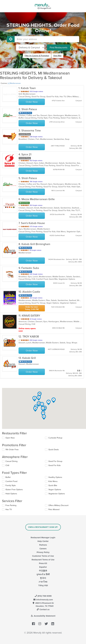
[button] (54, 400)
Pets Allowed (54, 509)
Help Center (43, 541)
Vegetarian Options (57, 494)
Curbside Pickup (55, 438)
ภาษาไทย (43, 582)
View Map (57, 56)
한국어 (43, 578)
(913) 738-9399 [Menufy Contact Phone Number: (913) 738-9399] (43, 596)
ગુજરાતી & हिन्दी (43, 574)
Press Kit (43, 563)
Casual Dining (11, 461)
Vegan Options (55, 490)
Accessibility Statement (43, 616)
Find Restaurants (59, 48)
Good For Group (55, 461)
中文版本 (43, 571)
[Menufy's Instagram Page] (40, 624)
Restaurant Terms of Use (43, 560)
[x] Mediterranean (14, 83)
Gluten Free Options (14, 490)
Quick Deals (54, 450)
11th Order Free (12, 450)
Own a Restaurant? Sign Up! (43, 527)
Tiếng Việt (43, 585)
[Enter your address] (47, 39)
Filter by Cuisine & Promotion (37, 56)
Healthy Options (55, 477)
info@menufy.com (43, 600)
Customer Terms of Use (43, 556)
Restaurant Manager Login (43, 538)
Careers (43, 549)
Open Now (10, 438)
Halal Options (11, 494)
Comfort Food (11, 481)
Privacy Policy (43, 552)
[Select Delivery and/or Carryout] (30, 48)
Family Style (11, 485)
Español (43, 567)
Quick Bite (53, 485)
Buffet (8, 477)
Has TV (9, 509)
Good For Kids (55, 465)
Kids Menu (53, 481)
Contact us (43, 609)
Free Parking (11, 505)
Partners (43, 545)
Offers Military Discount (58, 505)
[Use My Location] (11, 39)
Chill (7, 465)
